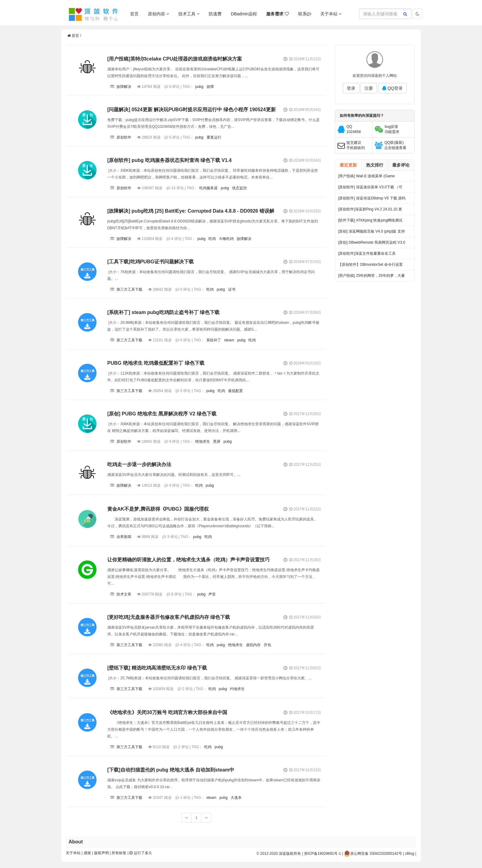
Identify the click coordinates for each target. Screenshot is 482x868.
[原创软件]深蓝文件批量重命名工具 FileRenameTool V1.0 (367, 255)
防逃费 (215, 14)
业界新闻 (124, 537)
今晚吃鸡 (226, 239)
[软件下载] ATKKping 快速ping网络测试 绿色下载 (370, 222)
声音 (212, 594)
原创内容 (158, 14)
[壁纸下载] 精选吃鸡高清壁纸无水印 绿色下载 (157, 668)
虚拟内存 (253, 645)
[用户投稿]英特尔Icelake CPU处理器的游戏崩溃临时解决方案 (175, 59)
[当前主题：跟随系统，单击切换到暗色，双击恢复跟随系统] (417, 14)
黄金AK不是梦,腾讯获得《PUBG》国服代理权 (158, 509)
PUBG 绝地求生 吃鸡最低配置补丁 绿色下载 (156, 363)
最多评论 (401, 165)
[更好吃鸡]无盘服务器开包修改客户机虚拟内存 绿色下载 (169, 617)
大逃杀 (236, 798)
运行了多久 (141, 853)
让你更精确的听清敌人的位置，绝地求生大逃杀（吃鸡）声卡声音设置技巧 (188, 560)
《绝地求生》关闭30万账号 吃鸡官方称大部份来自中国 (167, 712)
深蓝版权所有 (290, 854)
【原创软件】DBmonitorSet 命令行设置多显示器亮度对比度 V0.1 (370, 266)
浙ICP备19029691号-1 (322, 854)
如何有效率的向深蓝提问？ (362, 116)
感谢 (87, 853)
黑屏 (217, 442)
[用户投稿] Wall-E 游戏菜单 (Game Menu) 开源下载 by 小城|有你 (366, 178)
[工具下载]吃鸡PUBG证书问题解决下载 (150, 262)
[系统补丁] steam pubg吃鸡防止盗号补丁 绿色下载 (163, 312)
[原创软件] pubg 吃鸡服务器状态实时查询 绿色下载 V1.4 (169, 160)
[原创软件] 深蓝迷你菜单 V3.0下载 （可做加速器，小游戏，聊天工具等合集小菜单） (371, 189)
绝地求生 (203, 442)
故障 (210, 87)
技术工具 (189, 14)
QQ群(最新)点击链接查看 (395, 145)
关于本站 (331, 14)
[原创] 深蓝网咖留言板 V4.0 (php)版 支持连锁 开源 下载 (371, 233)
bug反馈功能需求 (392, 129)
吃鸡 (212, 239)
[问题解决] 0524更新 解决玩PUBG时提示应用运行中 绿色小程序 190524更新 (192, 110)
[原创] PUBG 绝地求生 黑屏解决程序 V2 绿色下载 (162, 414)
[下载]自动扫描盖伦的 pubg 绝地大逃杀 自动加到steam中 (171, 770)
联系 (305, 14)
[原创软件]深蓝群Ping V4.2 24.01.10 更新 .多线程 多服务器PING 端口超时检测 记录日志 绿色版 (371, 211)
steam (229, 340)
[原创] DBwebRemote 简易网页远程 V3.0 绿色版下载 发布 (372, 244)
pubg (199, 87)
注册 (369, 88)
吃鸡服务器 (208, 188)
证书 (232, 289)
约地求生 (237, 689)
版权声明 (101, 853)
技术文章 (124, 594)
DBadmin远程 (244, 14)
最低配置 (235, 391)
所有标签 (119, 853)
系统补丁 (214, 340)
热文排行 (375, 165)
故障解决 (124, 87)
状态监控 (239, 188)
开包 (267, 645)
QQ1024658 (354, 129)
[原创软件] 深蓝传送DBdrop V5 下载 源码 (372, 198)
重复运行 (214, 137)
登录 (351, 88)
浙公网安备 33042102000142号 (373, 854)
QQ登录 (393, 88)
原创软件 (124, 137)
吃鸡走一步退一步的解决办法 (139, 464)
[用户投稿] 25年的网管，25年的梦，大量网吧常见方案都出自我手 (371, 277)
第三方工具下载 (129, 289)
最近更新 (348, 165)
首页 (134, 14)
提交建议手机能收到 (356, 145)
